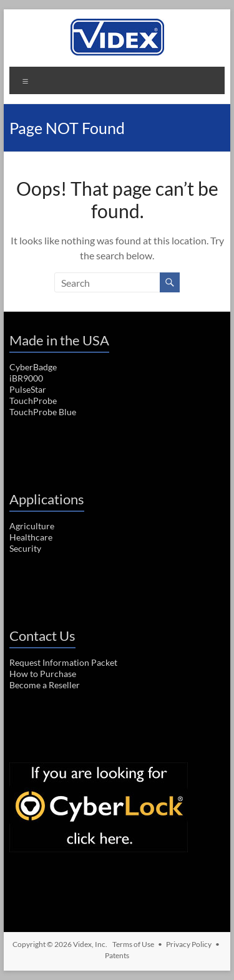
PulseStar (28, 389)
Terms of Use (133, 944)
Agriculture (32, 526)
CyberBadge (33, 367)
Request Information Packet (63, 662)
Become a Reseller (45, 685)
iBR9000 (26, 378)
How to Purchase (43, 674)
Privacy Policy (189, 944)
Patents (117, 955)
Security (25, 548)
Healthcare (31, 537)
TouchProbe (33, 401)
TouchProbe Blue (43, 412)
